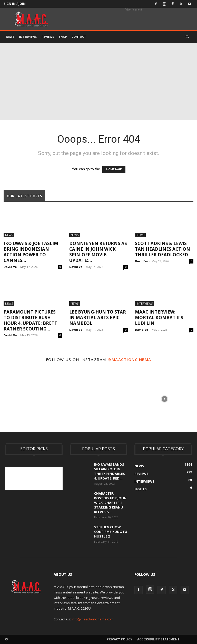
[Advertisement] (98, 82)
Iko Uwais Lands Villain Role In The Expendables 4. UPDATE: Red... (110, 471)
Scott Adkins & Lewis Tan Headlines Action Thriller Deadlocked (162, 249)
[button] (187, 37)
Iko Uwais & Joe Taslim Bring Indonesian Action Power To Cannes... (31, 252)
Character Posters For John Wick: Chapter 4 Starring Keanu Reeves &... (110, 503)
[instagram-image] (32, 398)
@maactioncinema (129, 359)
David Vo (10, 267)
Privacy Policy (120, 639)
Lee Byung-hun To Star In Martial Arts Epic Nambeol (98, 318)
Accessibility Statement (158, 639)
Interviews (28, 37)
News (10, 37)
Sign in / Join (15, 4)
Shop (63, 37)
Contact (79, 37)
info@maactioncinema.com (93, 619)
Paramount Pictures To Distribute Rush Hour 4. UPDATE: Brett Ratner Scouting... (30, 320)
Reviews (48, 37)
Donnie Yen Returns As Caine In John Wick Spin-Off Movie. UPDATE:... (98, 252)
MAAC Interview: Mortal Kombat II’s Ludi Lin (159, 318)
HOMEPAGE (114, 169)
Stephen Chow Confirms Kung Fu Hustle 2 (111, 532)
